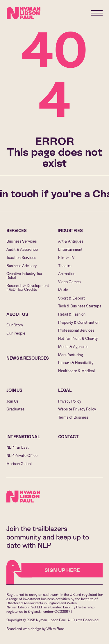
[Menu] (97, 13)
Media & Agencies (73, 347)
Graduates (15, 409)
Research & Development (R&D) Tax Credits (28, 288)
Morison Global (19, 464)
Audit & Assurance (22, 249)
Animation (67, 274)
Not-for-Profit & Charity (78, 338)
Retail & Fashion (72, 314)
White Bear (55, 629)
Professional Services (76, 330)
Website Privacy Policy (77, 409)
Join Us (14, 390)
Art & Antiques (71, 241)
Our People (16, 333)
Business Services (22, 241)
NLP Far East (18, 447)
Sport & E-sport (72, 298)
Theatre (65, 266)
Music (63, 290)
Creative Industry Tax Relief (24, 276)
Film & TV (66, 258)
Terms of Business (73, 417)
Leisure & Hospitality (76, 363)
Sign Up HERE (51, 570)
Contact (68, 437)
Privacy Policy (70, 401)
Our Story (15, 325)
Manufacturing (70, 355)
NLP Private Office (22, 456)
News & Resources (28, 358)
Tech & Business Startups (80, 306)
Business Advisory (22, 266)
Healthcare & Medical (76, 371)
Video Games (69, 282)
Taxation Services (21, 258)
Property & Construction (79, 322)
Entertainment (70, 249)
